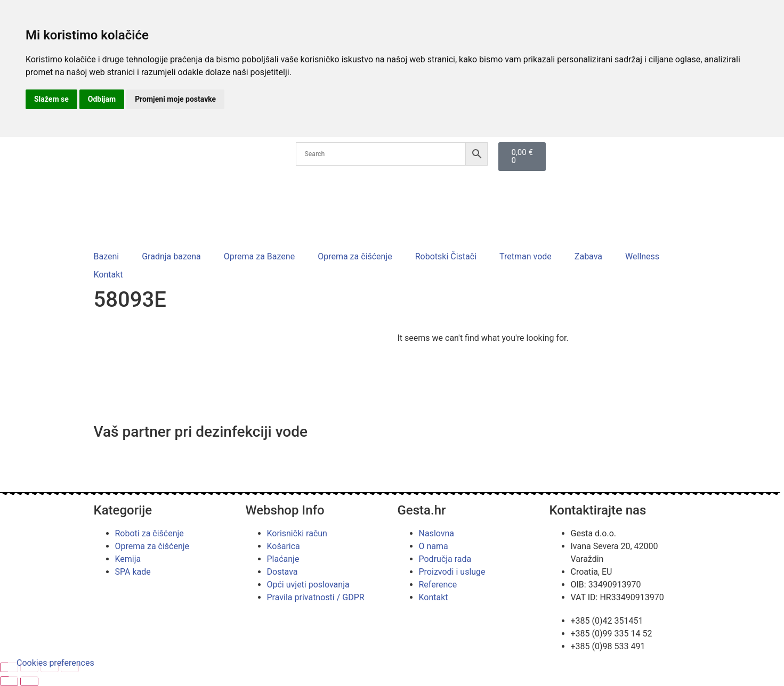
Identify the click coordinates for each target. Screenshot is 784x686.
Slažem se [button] (51, 99)
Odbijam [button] (102, 99)
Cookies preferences (55, 663)
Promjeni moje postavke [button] (175, 99)
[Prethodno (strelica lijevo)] (9, 681)
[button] (113, 257)
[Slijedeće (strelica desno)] (29, 681)
